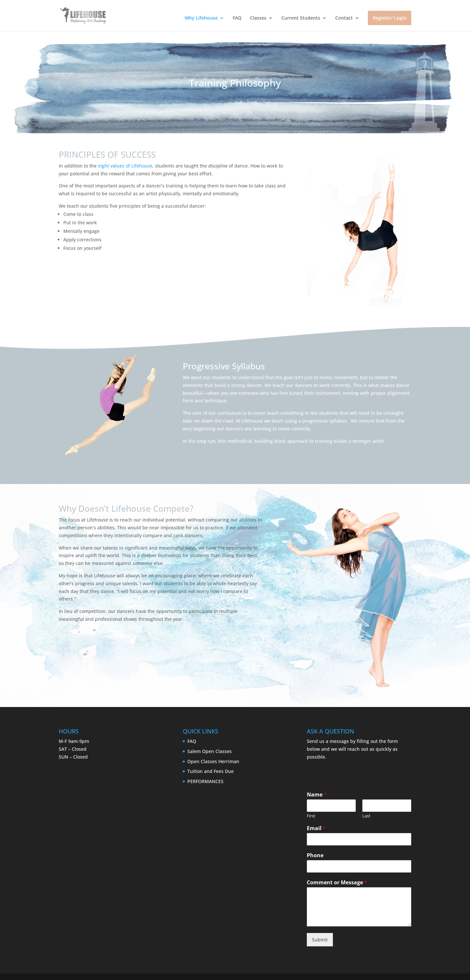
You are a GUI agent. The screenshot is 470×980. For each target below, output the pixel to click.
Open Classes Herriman (213, 761)
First (311, 816)
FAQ (237, 18)
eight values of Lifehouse (125, 166)
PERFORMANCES (205, 781)
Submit (320, 940)
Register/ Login (390, 18)
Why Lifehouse (201, 18)
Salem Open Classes (210, 751)
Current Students (301, 18)
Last (366, 816)
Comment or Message (337, 883)
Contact (344, 18)
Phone (315, 855)
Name (317, 795)
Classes (258, 18)
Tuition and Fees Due (211, 771)
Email (316, 828)
